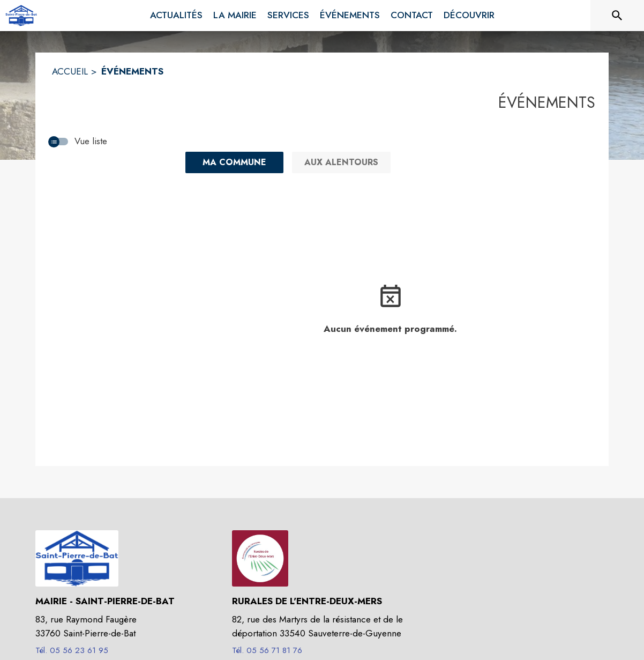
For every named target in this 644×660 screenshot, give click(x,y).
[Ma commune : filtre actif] (234, 162)
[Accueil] (21, 16)
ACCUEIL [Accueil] (70, 71)
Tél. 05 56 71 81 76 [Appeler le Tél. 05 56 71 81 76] (267, 650)
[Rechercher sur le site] (617, 16)
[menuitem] (176, 16)
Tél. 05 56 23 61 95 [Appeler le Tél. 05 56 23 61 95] (72, 650)
